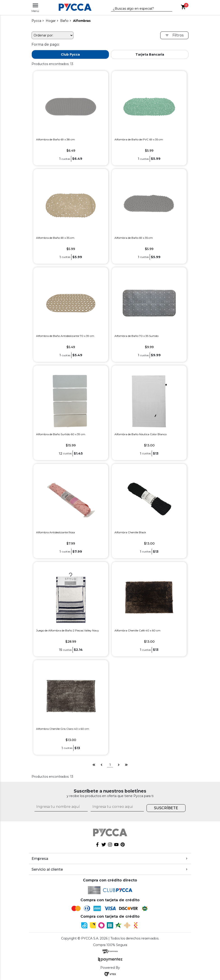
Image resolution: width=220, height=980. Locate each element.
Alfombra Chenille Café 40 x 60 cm (137, 630)
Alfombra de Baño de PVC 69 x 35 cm (139, 139)
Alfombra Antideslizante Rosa (55, 532)
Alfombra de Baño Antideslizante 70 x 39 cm (65, 336)
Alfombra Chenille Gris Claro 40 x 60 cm (63, 729)
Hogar (51, 21)
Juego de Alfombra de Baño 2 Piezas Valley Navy (68, 630)
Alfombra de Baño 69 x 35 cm (55, 238)
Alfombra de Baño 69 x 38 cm (55, 139)
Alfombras (82, 21)
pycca (36, 21)
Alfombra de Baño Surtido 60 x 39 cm (61, 434)
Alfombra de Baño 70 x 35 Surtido (136, 336)
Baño (64, 21)
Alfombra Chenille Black (130, 532)
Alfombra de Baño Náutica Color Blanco (141, 434)
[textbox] (138, 9)
